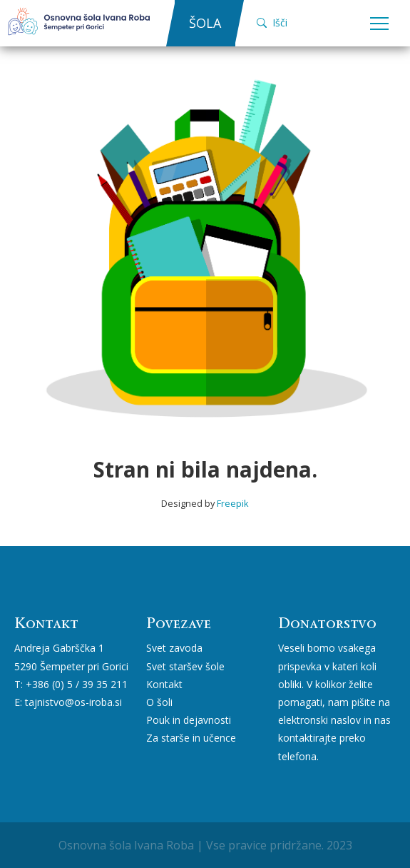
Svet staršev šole (185, 666)
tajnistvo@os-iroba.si (73, 702)
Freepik (233, 503)
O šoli (159, 702)
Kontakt (164, 684)
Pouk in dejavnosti (189, 720)
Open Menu (379, 24)
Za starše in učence (191, 738)
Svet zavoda (174, 648)
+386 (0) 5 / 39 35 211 (77, 684)
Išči (272, 22)
